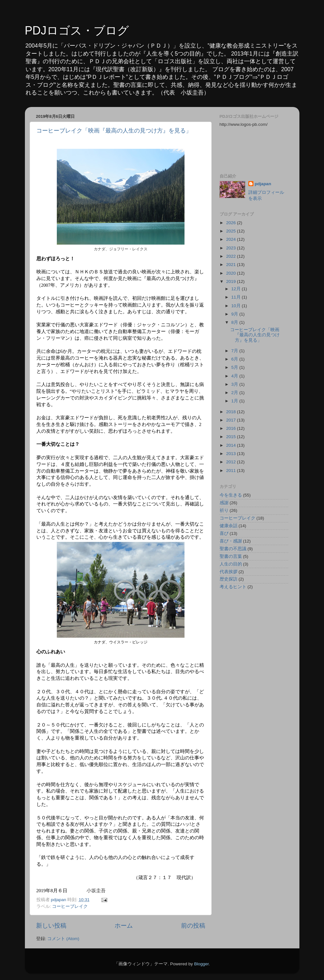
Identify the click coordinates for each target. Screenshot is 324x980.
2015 (231, 437)
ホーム (124, 926)
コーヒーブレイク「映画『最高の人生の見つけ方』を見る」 (114, 131)
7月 (235, 351)
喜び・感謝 (231, 541)
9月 (235, 314)
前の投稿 (193, 926)
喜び (224, 533)
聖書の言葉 (231, 556)
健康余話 (229, 526)
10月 (237, 306)
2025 (231, 231)
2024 (231, 239)
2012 (231, 462)
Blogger (201, 964)
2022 (231, 256)
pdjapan (263, 184)
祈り (224, 510)
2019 (231, 281)
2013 (231, 454)
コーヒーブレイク (70, 906)
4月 (235, 376)
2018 (231, 412)
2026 (231, 223)
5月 (235, 367)
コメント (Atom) (63, 939)
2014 (231, 445)
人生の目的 (231, 564)
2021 (231, 265)
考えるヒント (233, 587)
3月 (235, 384)
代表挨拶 (229, 572)
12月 (237, 289)
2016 (231, 428)
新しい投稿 (51, 926)
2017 (231, 420)
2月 (235, 393)
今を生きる (231, 495)
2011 (231, 471)
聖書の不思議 (233, 549)
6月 (235, 359)
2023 (231, 248)
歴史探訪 (229, 579)
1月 (235, 401)
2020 (231, 273)
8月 (235, 322)
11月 (237, 297)
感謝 (224, 503)
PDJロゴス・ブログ (77, 30)
